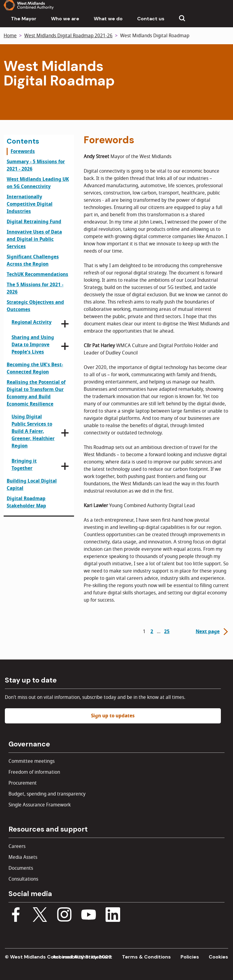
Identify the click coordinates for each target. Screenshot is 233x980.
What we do (108, 19)
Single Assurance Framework (40, 805)
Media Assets (23, 857)
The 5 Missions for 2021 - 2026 (35, 288)
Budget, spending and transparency (47, 794)
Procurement (23, 783)
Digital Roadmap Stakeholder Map (26, 502)
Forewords (23, 151)
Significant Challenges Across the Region (33, 261)
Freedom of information (34, 772)
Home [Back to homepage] (10, 36)
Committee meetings (32, 761)
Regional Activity (32, 322)
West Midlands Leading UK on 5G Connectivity (38, 183)
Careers (17, 846)
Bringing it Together (24, 465)
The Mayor (24, 19)
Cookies (218, 957)
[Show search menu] (182, 19)
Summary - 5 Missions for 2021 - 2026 (36, 165)
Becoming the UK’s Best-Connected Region (35, 368)
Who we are (65, 19)
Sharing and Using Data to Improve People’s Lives (33, 345)
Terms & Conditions (146, 957)
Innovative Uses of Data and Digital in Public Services (34, 239)
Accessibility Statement (82, 957)
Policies (190, 957)
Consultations (23, 879)
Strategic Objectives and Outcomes (35, 306)
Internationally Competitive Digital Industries (30, 204)
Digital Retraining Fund (34, 222)
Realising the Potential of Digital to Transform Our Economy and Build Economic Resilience (36, 393)
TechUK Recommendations (37, 274)
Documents (21, 868)
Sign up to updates (113, 716)
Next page (213, 632)
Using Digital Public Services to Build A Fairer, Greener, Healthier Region (33, 431)
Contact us (151, 19)
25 (167, 632)
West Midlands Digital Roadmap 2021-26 (68, 36)
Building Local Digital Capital (32, 485)
